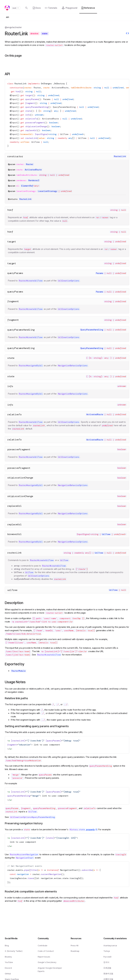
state (11, 358)
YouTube (9, 962)
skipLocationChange (20, 478)
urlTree (12, 590)
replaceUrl (15, 506)
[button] (124, 7)
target (12, 242)
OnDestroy (59, 84)
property (82, 829)
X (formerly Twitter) (14, 951)
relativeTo (15, 414)
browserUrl (15, 534)
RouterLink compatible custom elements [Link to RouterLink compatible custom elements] (31, 891)
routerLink (15, 553)
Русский (107, 957)
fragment (13, 301)
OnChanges (46, 84)
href (10, 210)
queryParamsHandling (21, 330)
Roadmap (75, 951)
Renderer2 (34, 180)
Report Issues (44, 957)
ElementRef (27, 186)
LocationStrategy (48, 191)
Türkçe (107, 951)
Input (14, 95)
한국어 (106, 962)
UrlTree (64, 134)
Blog (7, 945)
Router (37, 88)
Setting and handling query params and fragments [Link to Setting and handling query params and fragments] (37, 726)
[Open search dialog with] (27, 8)
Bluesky (8, 957)
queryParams (15, 273)
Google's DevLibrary (47, 962)
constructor (15, 156)
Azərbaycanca (110, 945)
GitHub (8, 973)
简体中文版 (108, 973)
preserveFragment (19, 449)
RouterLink (21, 84)
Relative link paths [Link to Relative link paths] (16, 698)
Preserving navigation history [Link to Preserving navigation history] (24, 823)
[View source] (127, 34)
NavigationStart (69, 870)
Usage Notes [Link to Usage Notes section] (15, 682)
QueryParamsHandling (64, 107)
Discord (8, 968)
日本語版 (107, 968)
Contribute (43, 945)
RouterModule (19, 671)
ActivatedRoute (60, 88)
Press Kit (75, 945)
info (10, 386)
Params (47, 99)
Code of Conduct (46, 951)
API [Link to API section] (7, 74)
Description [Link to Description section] (14, 603)
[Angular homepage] (7, 8)
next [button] (16, 8)
